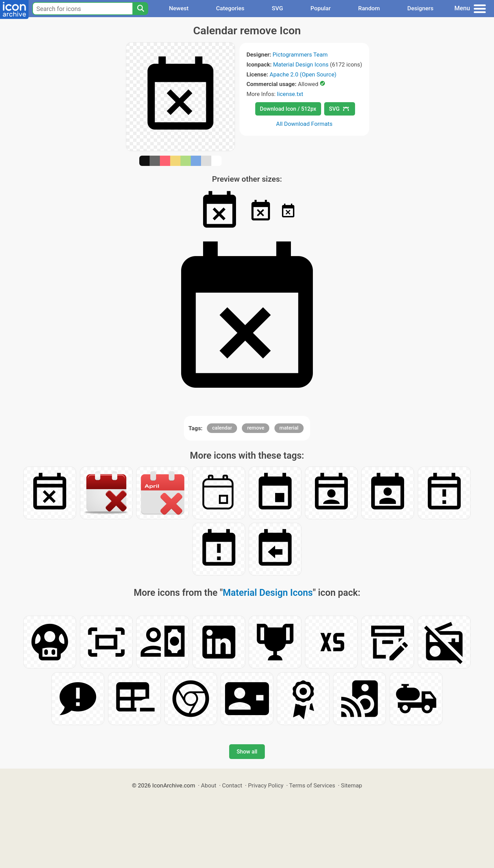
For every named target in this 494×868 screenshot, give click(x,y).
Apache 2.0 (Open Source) (303, 74)
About (209, 785)
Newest (179, 8)
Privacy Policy (266, 785)
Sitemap (352, 785)
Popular (321, 8)
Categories (230, 8)
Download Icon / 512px (288, 109)
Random (369, 8)
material (289, 428)
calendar (222, 428)
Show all (247, 752)
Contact (232, 785)
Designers (420, 8)
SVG (277, 8)
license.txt (290, 94)
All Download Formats (304, 124)
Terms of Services (312, 785)
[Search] (140, 9)
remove (256, 428)
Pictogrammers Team (300, 55)
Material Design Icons (301, 64)
